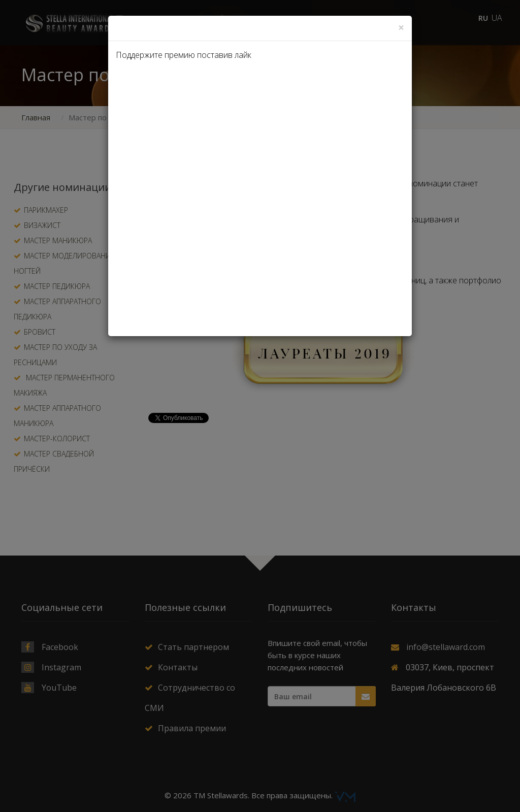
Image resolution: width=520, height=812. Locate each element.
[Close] (401, 28)
